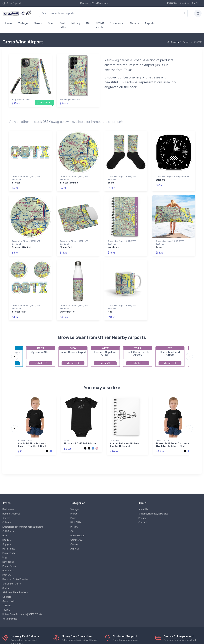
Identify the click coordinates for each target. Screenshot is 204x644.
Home (9, 23)
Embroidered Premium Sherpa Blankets (23, 527)
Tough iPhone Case (21, 100)
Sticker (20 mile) (21, 247)
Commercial (117, 23)
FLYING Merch (100, 25)
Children (7, 523)
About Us (143, 509)
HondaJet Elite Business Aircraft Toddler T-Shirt (32, 445)
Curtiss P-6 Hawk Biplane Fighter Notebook (125, 445)
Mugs (5, 558)
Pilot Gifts (62, 25)
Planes (38, 23)
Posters (7, 575)
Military (76, 23)
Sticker (16, 183)
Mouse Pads (9, 553)
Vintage (23, 23)
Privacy (142, 518)
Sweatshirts (9, 601)
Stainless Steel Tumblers (15, 593)
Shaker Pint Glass (12, 584)
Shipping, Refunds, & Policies (153, 514)
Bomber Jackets (11, 514)
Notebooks (8, 562)
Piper (51, 23)
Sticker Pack (19, 312)
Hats (5, 536)
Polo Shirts (8, 571)
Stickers (160, 180)
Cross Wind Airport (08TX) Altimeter (172, 177)
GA (88, 23)
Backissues (8, 509)
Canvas (6, 518)
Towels (6, 610)
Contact (143, 523)
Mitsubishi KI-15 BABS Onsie (80, 444)
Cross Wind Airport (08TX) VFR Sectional (26, 178)
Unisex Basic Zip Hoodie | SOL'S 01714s (22, 614)
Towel (159, 247)
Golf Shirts (8, 531)
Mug (110, 312)
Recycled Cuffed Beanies (15, 579)
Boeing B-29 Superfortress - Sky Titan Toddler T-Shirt (173, 445)
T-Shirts (7, 606)
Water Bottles (10, 619)
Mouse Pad (66, 247)
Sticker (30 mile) (69, 183)
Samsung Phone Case (70, 100)
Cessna (134, 23)
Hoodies (7, 540)
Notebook (113, 247)
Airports (150, 23)
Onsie (67, 440)
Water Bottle (67, 312)
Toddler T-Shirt (25, 440)
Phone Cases (9, 566)
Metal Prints (9, 549)
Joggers (7, 544)
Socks (111, 183)
